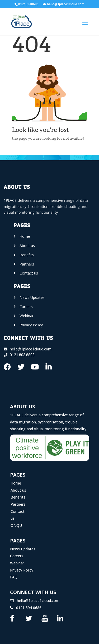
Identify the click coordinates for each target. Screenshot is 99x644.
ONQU (16, 525)
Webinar (17, 563)
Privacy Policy (22, 570)
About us (18, 490)
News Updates (23, 549)
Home (16, 483)
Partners (18, 504)
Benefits (18, 497)
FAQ (14, 577)
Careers (17, 556)
